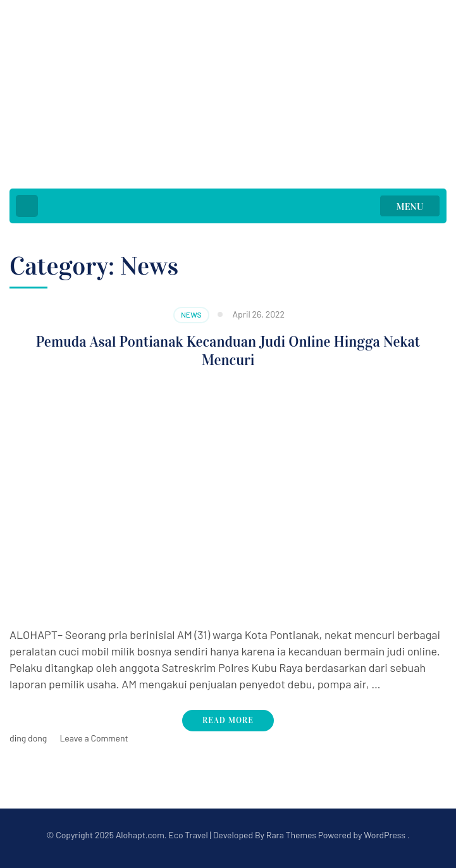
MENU (410, 207)
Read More (228, 721)
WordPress (385, 835)
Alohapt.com (140, 835)
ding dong (28, 738)
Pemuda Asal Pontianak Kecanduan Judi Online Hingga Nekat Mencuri (228, 351)
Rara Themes (291, 835)
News (191, 314)
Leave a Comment (94, 738)
